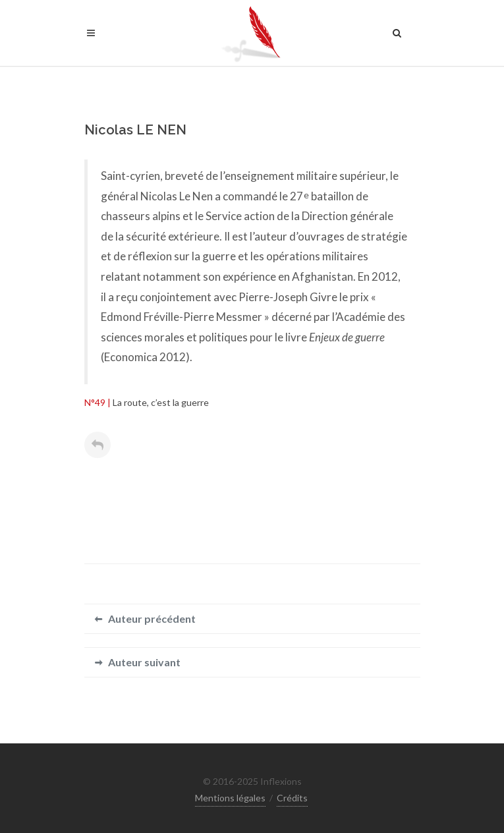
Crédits (292, 798)
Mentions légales (230, 798)
